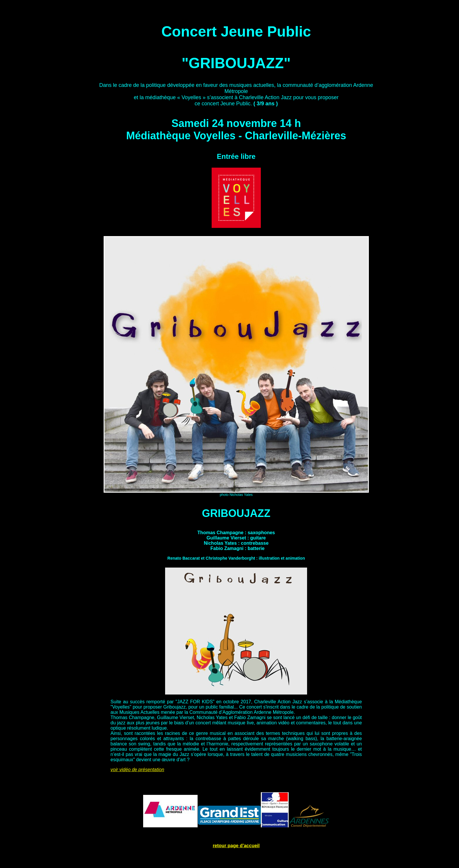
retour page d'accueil (236, 846)
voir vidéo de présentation (137, 770)
